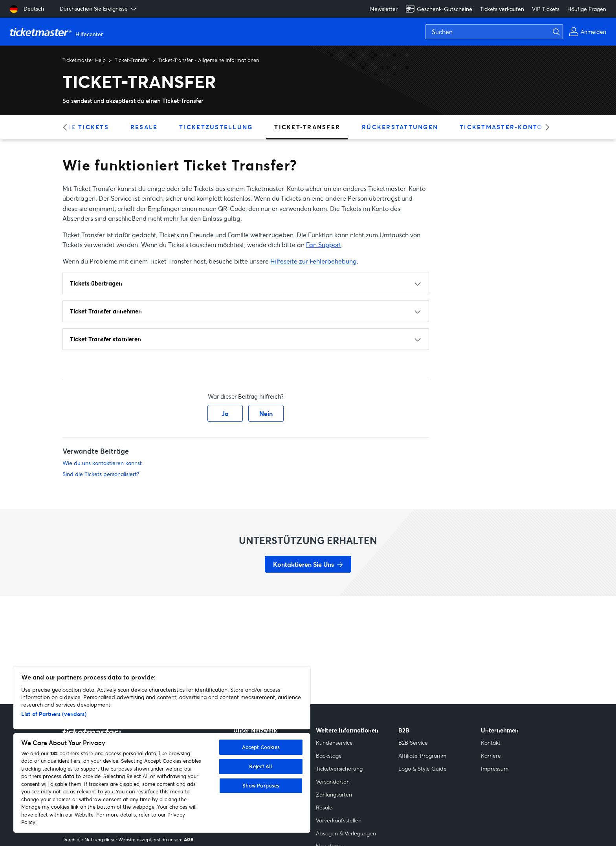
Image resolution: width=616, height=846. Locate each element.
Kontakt (491, 743)
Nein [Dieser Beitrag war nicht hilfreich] (266, 413)
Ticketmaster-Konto (501, 127)
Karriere (491, 755)
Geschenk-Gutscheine (439, 9)
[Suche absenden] (561, 32)
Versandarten (333, 781)
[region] (162, 750)
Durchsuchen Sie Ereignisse (99, 9)
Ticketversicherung (339, 768)
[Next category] (545, 127)
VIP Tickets (546, 9)
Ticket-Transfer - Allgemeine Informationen (209, 60)
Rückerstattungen (400, 127)
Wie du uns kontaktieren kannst (102, 463)
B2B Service (413, 743)
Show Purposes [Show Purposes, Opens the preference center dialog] (261, 786)
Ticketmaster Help (84, 60)
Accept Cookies (261, 747)
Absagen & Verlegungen (346, 833)
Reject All (261, 766)
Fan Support (324, 244)
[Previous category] (67, 127)
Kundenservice (334, 743)
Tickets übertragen (96, 283)
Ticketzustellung (216, 127)
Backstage (329, 755)
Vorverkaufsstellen (339, 820)
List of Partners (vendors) (54, 714)
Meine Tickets (81, 127)
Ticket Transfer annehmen (106, 311)
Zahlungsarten (334, 794)
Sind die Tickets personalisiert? (101, 474)
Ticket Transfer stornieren (105, 339)
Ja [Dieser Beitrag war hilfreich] (225, 413)
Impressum (495, 768)
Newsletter (384, 9)
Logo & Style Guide (423, 768)
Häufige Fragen (587, 9)
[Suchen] (494, 32)
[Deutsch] (27, 9)
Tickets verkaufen (502, 9)
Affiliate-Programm (422, 755)
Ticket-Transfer (132, 60)
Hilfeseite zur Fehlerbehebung (313, 261)
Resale (144, 127)
